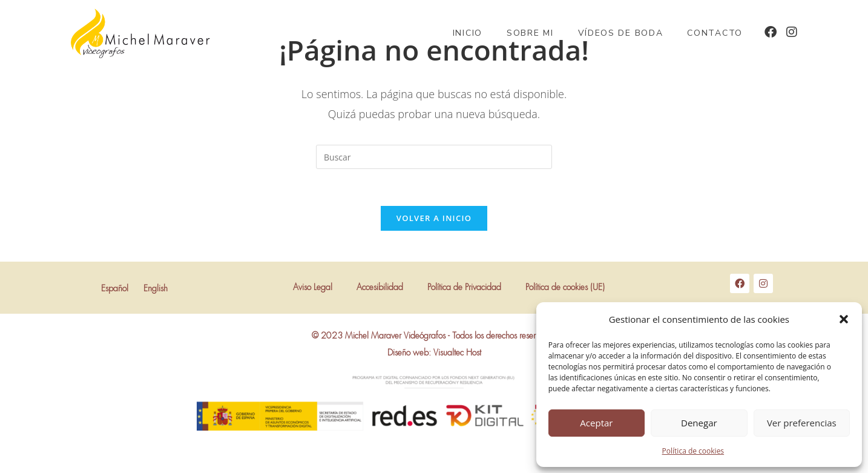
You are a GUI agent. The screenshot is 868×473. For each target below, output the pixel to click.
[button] (844, 319)
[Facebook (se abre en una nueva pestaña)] (771, 32)
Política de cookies (693, 451)
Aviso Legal (313, 288)
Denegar (699, 423)
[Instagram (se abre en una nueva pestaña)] (792, 32)
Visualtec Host (457, 353)
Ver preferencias (802, 423)
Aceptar (596, 423)
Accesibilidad (380, 288)
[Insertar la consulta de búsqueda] (434, 157)
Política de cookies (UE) (565, 288)
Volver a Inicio (434, 218)
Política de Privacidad (464, 288)
